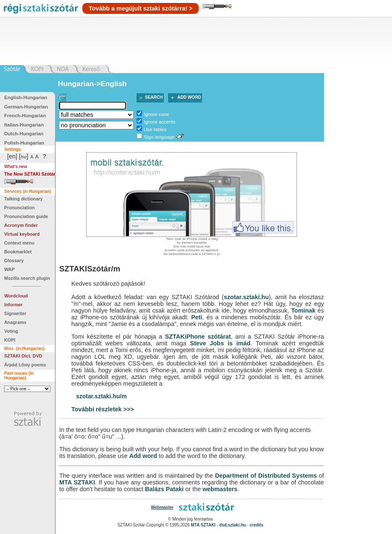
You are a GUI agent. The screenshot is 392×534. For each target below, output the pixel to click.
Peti (197, 317)
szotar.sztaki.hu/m (101, 396)
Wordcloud (16, 296)
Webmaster (162, 507)
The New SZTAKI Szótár (30, 174)
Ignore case (156, 114)
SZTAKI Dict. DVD (23, 356)
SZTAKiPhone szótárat (198, 337)
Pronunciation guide (26, 216)
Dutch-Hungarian (24, 134)
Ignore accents (160, 122)
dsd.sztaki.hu (233, 525)
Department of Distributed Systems (266, 476)
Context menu (19, 243)
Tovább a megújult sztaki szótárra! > (141, 8)
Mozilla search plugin (27, 278)
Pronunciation (20, 208)
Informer (13, 305)
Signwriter (15, 313)
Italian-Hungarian (24, 125)
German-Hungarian (26, 107)
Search (154, 97)
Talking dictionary (24, 199)
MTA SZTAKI (77, 482)
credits (257, 525)
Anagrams (15, 322)
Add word (189, 97)
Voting (11, 331)
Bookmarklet (18, 252)
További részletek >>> (103, 409)
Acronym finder (21, 225)
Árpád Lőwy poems (25, 365)
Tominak (303, 310)
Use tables (155, 129)
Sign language (159, 137)
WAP (9, 269)
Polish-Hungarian (24, 143)
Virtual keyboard (22, 234)
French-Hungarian (25, 116)
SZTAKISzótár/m (90, 269)
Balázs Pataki (164, 489)
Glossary (14, 260)
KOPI (10, 340)
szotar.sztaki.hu (246, 297)
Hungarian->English (92, 84)
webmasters (220, 489)
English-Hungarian (26, 97)
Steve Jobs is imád (220, 343)
